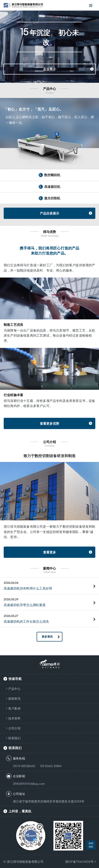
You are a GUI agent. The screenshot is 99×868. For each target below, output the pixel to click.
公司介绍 (14, 728)
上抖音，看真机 (20, 811)
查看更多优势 (49, 423)
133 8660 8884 (51, 766)
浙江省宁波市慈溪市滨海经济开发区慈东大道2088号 (49, 801)
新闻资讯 (14, 699)
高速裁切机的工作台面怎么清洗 (26, 621)
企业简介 (50, 69)
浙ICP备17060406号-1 (80, 862)
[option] (49, 41)
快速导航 (15, 679)
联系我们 (14, 738)
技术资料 (14, 718)
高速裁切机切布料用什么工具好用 (28, 588)
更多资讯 (47, 637)
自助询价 (91, 845)
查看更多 (49, 552)
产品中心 (14, 689)
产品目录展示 (49, 213)
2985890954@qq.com (29, 784)
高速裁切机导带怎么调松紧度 (25, 605)
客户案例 (14, 708)
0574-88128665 (24, 766)
